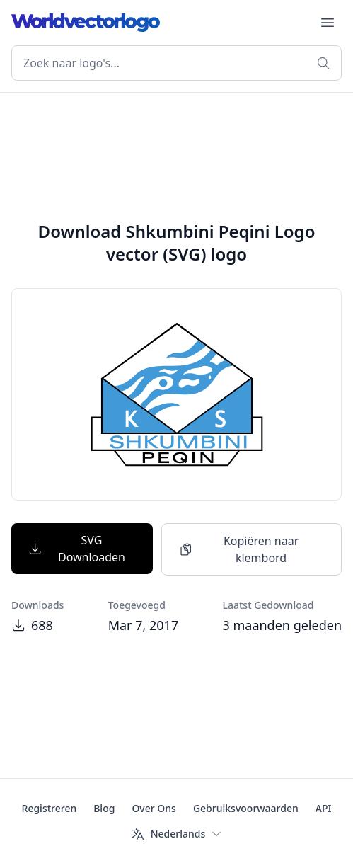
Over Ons (154, 808)
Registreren (50, 808)
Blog (104, 808)
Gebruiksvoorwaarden (246, 808)
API (324, 808)
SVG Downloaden (77, 549)
